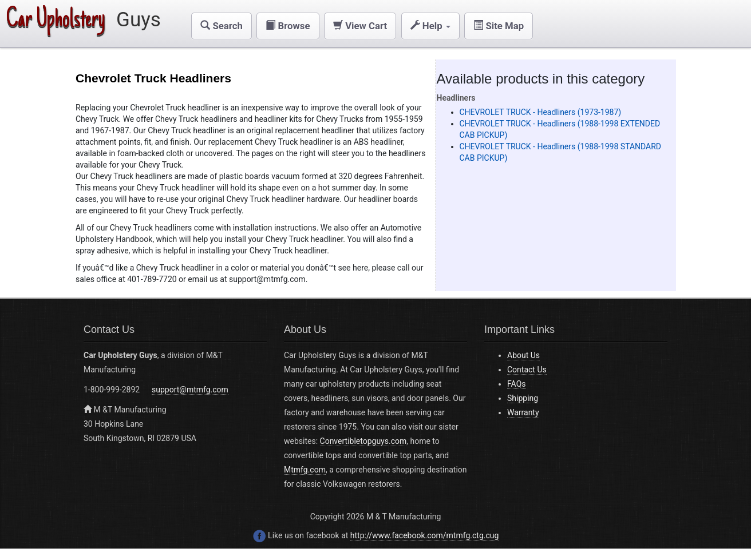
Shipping (523, 398)
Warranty (523, 412)
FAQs (517, 384)
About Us (523, 355)
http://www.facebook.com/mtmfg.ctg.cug (425, 535)
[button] (222, 26)
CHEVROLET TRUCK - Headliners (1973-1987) (541, 112)
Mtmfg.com (305, 470)
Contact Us (527, 370)
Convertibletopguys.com (363, 441)
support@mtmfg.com (190, 390)
